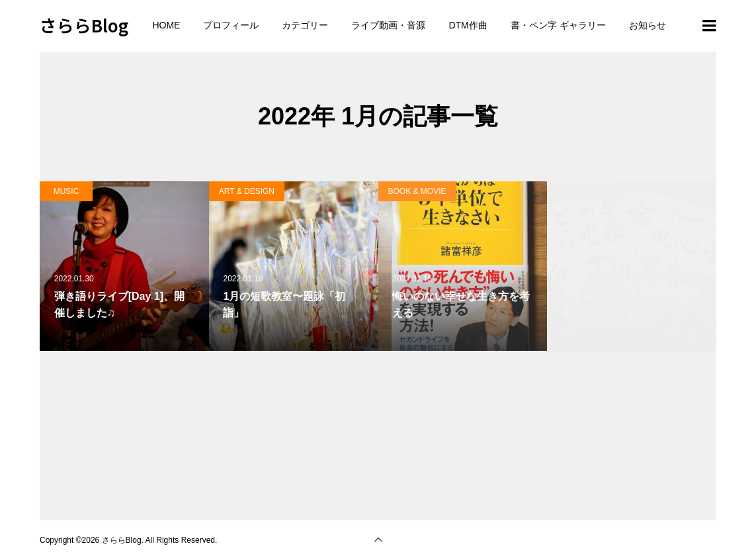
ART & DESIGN (247, 191)
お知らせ (648, 25)
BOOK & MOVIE (417, 191)
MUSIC (66, 191)
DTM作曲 (468, 25)
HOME (166, 25)
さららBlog (84, 25)
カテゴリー (305, 25)
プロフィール (231, 25)
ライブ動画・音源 (388, 25)
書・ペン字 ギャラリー (558, 25)
